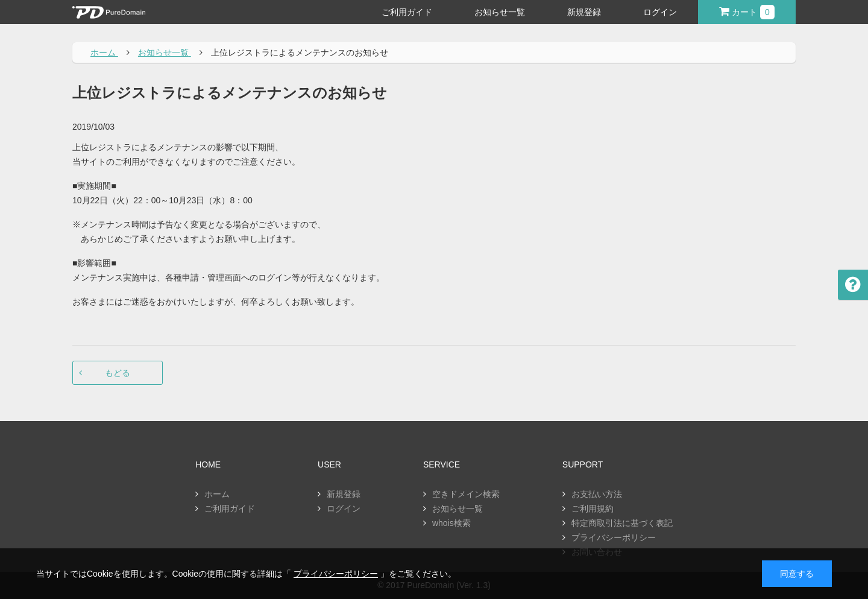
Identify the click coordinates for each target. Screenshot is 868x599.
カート (747, 12)
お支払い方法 (597, 494)
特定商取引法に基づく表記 (622, 523)
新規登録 (584, 12)
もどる (118, 373)
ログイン (660, 12)
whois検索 (451, 523)
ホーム (217, 494)
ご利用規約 (593, 509)
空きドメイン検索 (466, 494)
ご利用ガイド (407, 12)
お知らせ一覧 (500, 12)
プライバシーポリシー (614, 537)
